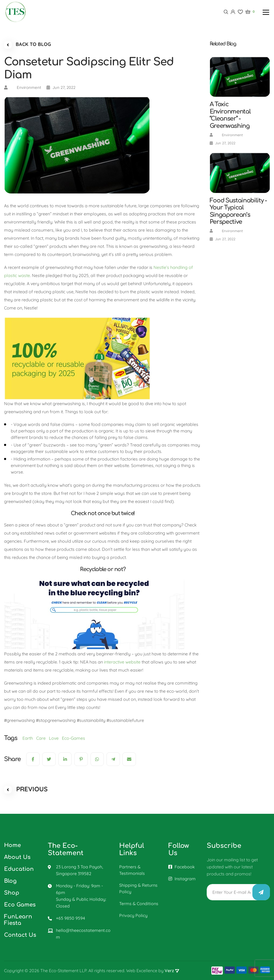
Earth (29, 738)
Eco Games (20, 905)
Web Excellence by (153, 971)
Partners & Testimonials (132, 870)
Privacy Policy (133, 915)
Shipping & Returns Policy (138, 888)
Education (19, 869)
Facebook (182, 867)
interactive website (122, 662)
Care (43, 738)
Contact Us (20, 935)
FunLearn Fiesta (18, 920)
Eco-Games (75, 738)
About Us (17, 857)
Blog (10, 881)
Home (12, 845)
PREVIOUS (26, 789)
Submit (261, 892)
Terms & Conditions (139, 904)
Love (55, 738)
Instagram (182, 879)
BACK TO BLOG (28, 45)
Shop (12, 893)
